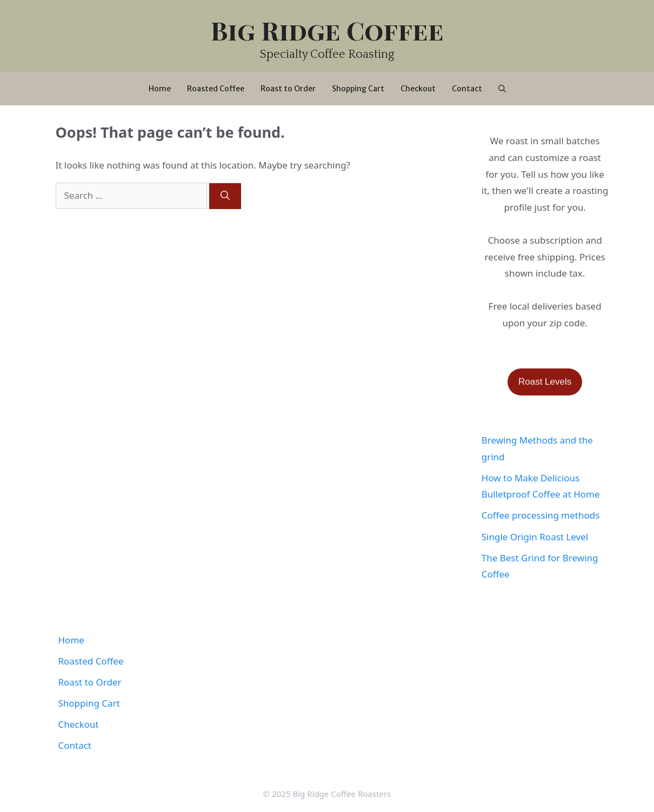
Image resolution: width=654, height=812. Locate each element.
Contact (467, 89)
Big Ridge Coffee (327, 30)
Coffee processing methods (541, 515)
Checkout (418, 89)
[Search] (225, 196)
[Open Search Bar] (502, 89)
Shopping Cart (358, 89)
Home (160, 89)
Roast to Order (288, 89)
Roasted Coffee (216, 89)
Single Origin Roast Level (535, 537)
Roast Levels (545, 382)
